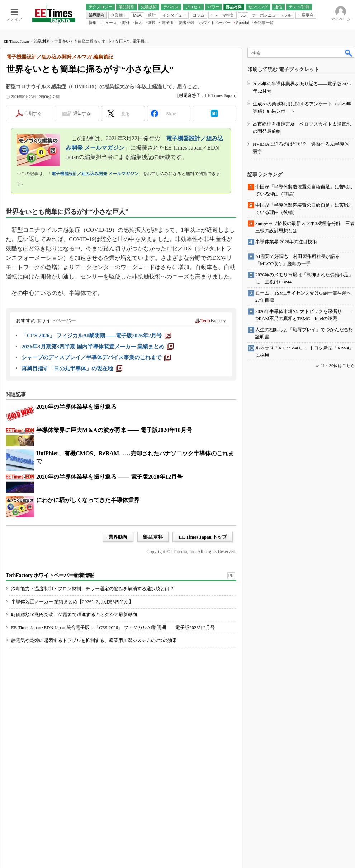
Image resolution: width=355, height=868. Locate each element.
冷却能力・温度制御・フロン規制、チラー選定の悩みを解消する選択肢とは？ (93, 589)
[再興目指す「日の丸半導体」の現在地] (72, 369)
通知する (82, 113)
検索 (349, 53)
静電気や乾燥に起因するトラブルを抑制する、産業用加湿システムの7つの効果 (94, 640)
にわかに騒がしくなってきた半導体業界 (88, 500)
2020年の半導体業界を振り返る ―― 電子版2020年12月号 (109, 477)
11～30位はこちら (338, 366)
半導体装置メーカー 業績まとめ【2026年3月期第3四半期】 (72, 602)
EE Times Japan (16, 41)
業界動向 (118, 537)
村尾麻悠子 (190, 95)
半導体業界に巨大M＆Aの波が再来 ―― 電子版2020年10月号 (114, 430)
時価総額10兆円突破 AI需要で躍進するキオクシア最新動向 (74, 614)
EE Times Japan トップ (203, 537)
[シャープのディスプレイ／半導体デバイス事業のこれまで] (96, 357)
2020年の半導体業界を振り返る (76, 407)
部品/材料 (42, 41)
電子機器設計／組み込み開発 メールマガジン (95, 174)
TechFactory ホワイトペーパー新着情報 (50, 575)
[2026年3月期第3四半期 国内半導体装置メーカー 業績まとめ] (98, 347)
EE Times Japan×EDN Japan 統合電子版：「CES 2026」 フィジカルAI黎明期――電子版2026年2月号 (113, 627)
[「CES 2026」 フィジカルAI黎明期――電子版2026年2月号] (96, 336)
